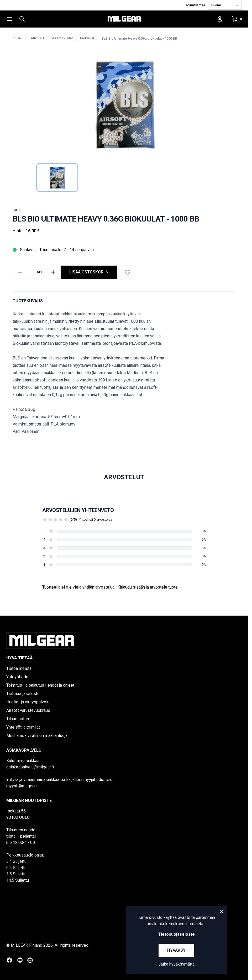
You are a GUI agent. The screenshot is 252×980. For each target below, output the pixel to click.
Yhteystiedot (18, 677)
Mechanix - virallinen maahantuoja (37, 736)
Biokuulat (87, 38)
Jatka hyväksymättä (176, 964)
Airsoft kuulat (62, 38)
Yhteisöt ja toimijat (23, 727)
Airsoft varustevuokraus (28, 710)
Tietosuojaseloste (23, 694)
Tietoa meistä (19, 668)
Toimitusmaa (196, 5)
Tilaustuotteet (19, 719)
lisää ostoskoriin (89, 272)
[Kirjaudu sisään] (220, 19)
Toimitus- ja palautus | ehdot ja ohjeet (40, 685)
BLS (17, 210)
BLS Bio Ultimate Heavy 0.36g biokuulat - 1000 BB (139, 38)
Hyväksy (176, 950)
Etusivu (18, 38)
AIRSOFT (38, 38)
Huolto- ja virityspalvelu (28, 702)
